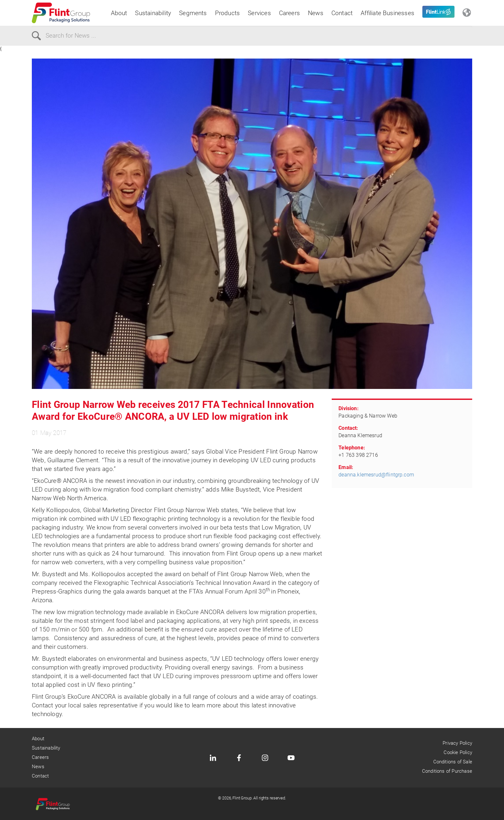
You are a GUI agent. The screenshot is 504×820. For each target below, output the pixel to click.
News (316, 13)
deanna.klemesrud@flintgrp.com (376, 475)
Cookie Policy (458, 752)
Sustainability (153, 13)
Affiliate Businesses (387, 13)
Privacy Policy (457, 743)
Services (259, 13)
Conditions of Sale (453, 762)
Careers (289, 13)
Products (228, 13)
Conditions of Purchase (447, 771)
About (119, 13)
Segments (193, 13)
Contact (342, 13)
